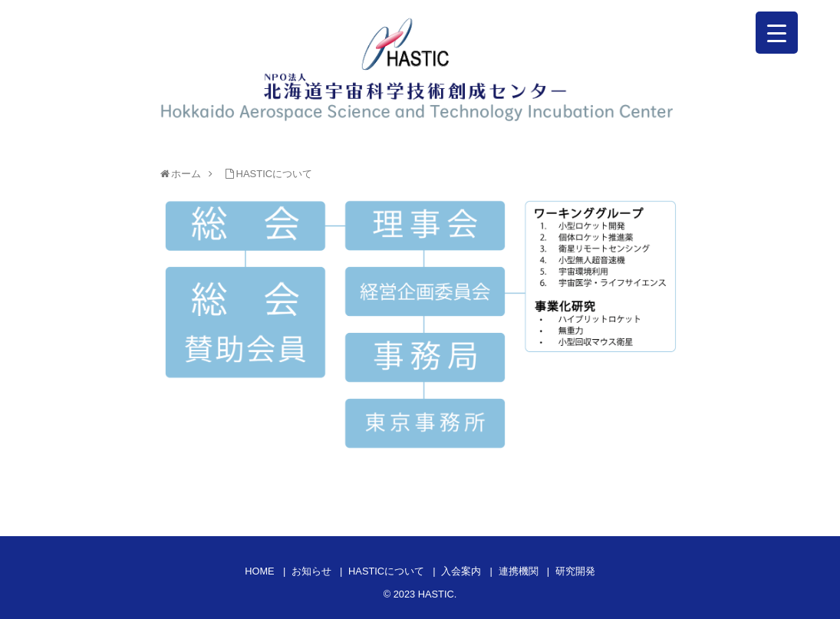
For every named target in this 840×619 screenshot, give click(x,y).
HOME (259, 571)
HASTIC (436, 594)
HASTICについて (386, 571)
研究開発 (575, 571)
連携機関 (519, 571)
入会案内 (461, 571)
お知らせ (311, 571)
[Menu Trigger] (777, 33)
